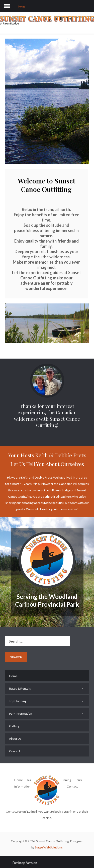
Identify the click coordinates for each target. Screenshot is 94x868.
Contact (72, 786)
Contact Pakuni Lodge (21, 811)
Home (19, 780)
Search (16, 657)
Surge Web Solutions (49, 847)
